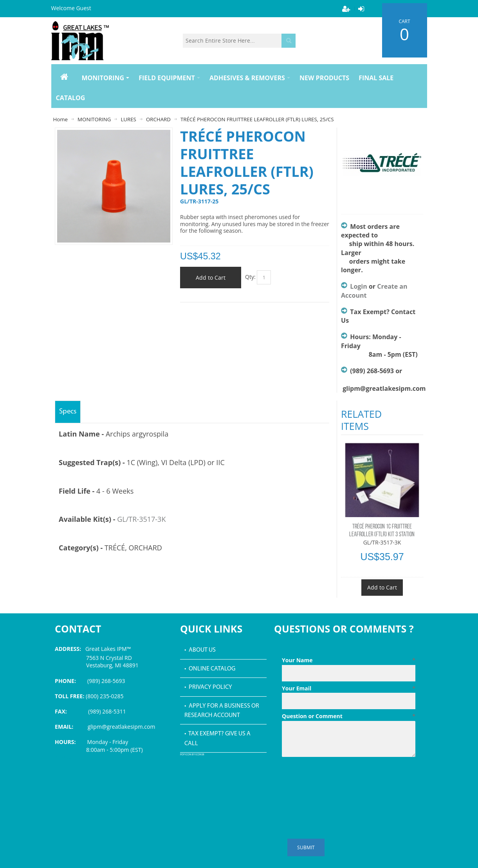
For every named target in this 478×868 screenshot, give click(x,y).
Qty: (250, 277)
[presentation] (341, 779)
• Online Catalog (210, 669)
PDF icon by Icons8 (192, 755)
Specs (68, 412)
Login (358, 286)
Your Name (349, 660)
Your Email (349, 688)
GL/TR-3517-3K (141, 519)
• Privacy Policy (208, 687)
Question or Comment (349, 716)
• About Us (200, 650)
